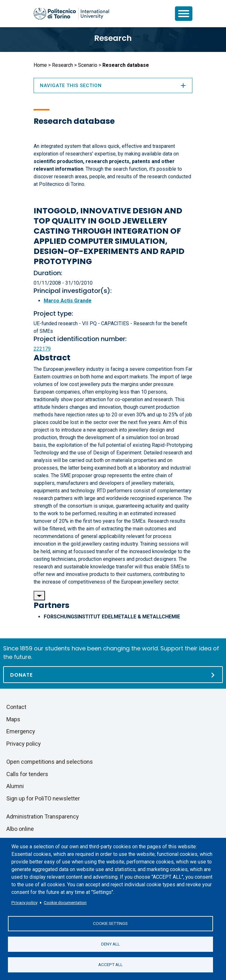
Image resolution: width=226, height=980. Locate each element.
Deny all (110, 944)
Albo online (20, 829)
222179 (42, 349)
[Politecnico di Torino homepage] (71, 14)
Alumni (15, 786)
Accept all (110, 964)
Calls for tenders (27, 774)
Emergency (21, 731)
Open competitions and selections (50, 762)
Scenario (88, 65)
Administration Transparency (43, 816)
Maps (13, 719)
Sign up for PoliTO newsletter (43, 798)
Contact (16, 707)
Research (113, 38)
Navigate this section (113, 85)
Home (40, 65)
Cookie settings (110, 923)
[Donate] (113, 675)
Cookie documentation (65, 902)
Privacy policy (24, 902)
